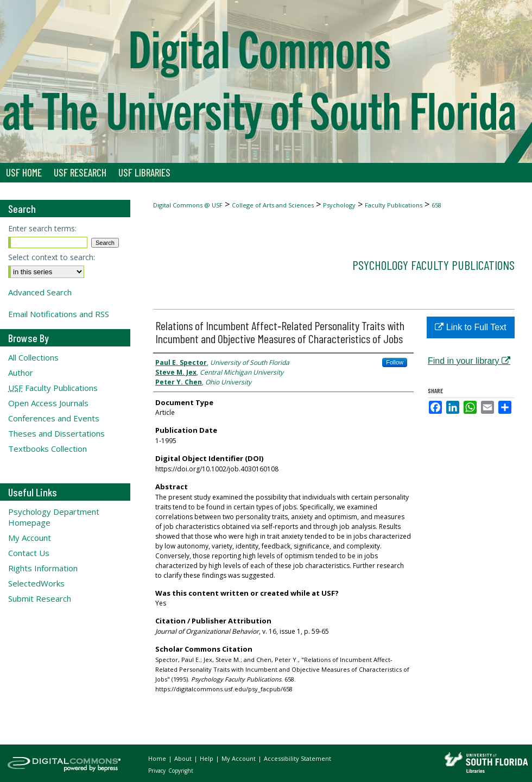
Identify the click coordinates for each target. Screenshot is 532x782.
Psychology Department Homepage (54, 517)
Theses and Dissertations (56, 433)
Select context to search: (52, 257)
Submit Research (40, 598)
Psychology (339, 205)
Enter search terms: (42, 228)
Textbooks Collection (47, 449)
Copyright (181, 771)
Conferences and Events (54, 418)
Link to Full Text (470, 327)
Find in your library (469, 361)
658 (436, 205)
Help (207, 758)
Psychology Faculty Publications (433, 265)
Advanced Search (40, 292)
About (184, 758)
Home (158, 758)
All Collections (33, 357)
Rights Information (43, 568)
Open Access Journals (48, 403)
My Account (30, 538)
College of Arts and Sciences (273, 205)
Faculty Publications (394, 205)
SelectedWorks (36, 583)
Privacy (158, 771)
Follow (395, 362)
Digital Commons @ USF (188, 205)
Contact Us (29, 553)
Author (21, 373)
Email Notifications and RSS (59, 314)
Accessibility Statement (297, 758)
